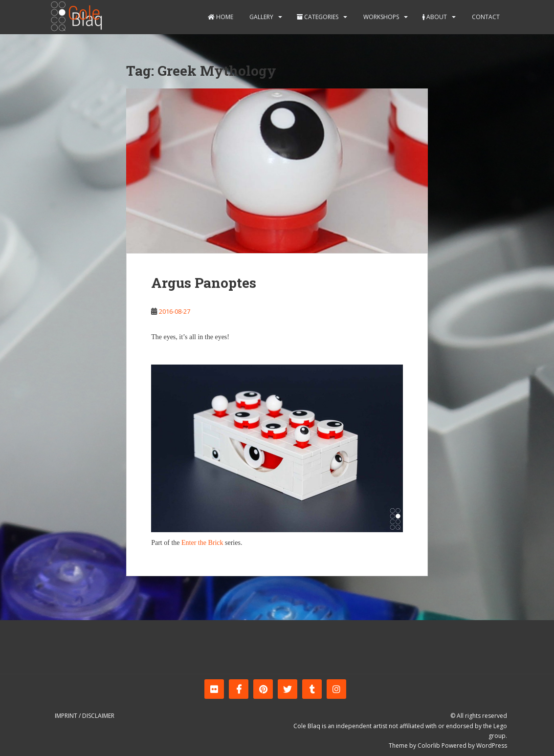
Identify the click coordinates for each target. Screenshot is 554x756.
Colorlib (429, 745)
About (435, 17)
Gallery (261, 17)
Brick (215, 543)
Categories (318, 17)
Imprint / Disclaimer (85, 716)
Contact (485, 17)
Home (221, 17)
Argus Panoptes (204, 283)
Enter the (194, 543)
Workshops (380, 17)
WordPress (492, 745)
